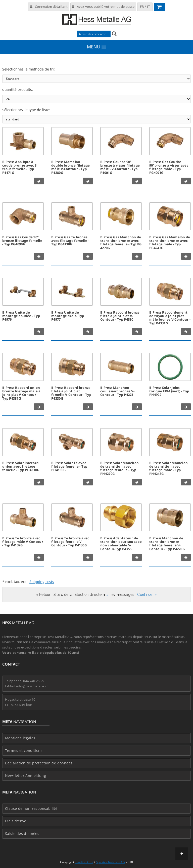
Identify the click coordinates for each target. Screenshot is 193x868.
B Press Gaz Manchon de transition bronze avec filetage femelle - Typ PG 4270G (121, 242)
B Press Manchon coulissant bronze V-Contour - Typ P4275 (117, 391)
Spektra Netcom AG (110, 862)
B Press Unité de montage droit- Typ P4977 (68, 316)
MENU (97, 47)
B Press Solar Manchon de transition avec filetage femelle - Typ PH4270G (119, 468)
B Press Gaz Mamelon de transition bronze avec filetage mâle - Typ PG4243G (170, 242)
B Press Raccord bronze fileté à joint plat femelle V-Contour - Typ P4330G (71, 393)
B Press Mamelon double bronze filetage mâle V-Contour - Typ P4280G (71, 167)
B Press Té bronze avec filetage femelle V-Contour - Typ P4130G (70, 542)
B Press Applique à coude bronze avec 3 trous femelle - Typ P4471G (19, 167)
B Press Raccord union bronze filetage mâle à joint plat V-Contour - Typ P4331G (21, 393)
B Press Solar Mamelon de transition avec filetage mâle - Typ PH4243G (168, 468)
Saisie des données (22, 834)
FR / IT (145, 7)
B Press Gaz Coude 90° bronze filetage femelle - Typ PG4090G (22, 241)
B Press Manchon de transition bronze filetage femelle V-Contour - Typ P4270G (167, 544)
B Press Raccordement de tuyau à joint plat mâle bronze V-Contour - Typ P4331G (170, 318)
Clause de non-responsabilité (31, 809)
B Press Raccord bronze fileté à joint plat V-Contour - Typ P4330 (120, 316)
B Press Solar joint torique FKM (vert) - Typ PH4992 (169, 391)
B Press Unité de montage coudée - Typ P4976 (21, 316)
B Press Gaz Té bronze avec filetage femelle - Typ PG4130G (70, 241)
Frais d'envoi (16, 821)
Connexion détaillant (49, 7)
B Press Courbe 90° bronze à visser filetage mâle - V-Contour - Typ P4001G (120, 167)
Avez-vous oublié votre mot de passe (103, 7)
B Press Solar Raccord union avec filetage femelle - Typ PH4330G (21, 466)
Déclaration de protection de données (39, 763)
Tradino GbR (84, 862)
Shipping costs (42, 582)
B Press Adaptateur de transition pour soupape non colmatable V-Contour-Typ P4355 (121, 544)
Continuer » (147, 595)
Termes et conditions (24, 751)
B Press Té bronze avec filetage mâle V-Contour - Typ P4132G (23, 542)
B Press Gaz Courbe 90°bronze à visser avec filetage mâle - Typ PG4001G (169, 167)
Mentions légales (20, 738)
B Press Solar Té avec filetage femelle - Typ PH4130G (69, 466)
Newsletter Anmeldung (26, 776)
